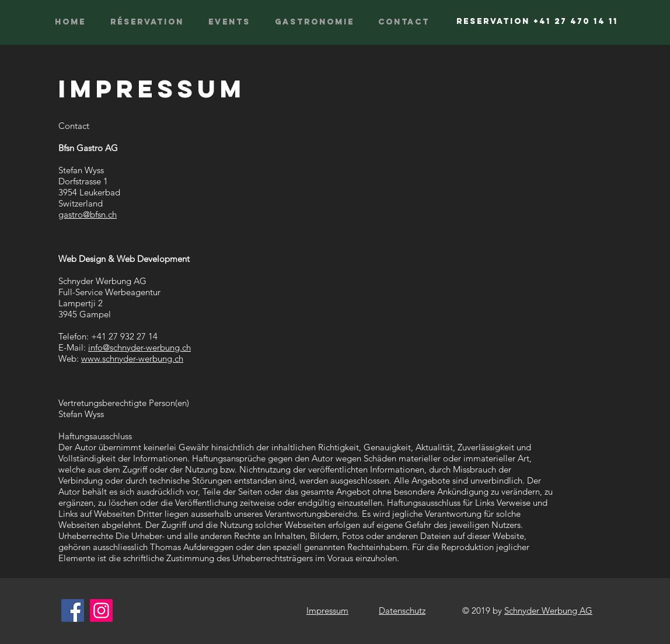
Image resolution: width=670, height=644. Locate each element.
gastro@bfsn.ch (88, 214)
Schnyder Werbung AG (548, 610)
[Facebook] (73, 610)
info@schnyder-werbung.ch (139, 347)
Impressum (327, 610)
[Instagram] (101, 610)
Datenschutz (402, 610)
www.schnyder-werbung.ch (132, 358)
